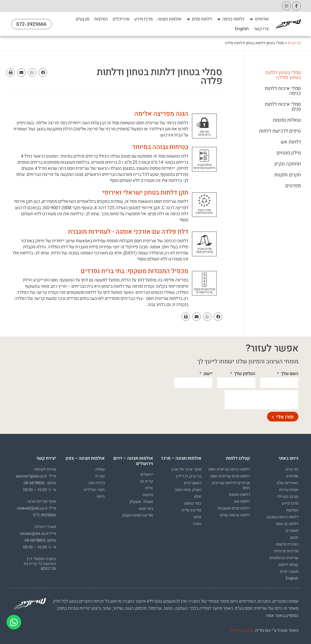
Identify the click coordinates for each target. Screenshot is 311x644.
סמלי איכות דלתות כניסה (283, 91)
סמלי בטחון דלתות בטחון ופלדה (283, 75)
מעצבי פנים (289, 572)
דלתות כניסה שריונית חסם (229, 469)
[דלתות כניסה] (231, 19)
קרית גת (147, 481)
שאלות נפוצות (287, 120)
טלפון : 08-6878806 (40, 483)
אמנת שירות (289, 490)
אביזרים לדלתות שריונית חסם (231, 485)
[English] (242, 29)
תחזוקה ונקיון (288, 164)
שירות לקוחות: (45, 469)
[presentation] (261, 400)
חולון (198, 497)
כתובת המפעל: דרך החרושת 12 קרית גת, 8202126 (40, 564)
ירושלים (147, 474)
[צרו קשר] (261, 29)
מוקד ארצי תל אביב (186, 469)
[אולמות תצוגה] (169, 19)
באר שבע (146, 509)
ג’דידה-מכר (96, 483)
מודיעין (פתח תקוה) (138, 515)
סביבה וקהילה (288, 497)
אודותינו (292, 476)
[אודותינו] (259, 19)
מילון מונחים (289, 153)
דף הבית (294, 43)
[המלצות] (101, 19)
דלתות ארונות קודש (235, 515)
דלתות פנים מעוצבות (234, 508)
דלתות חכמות (239, 495)
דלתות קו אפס (287, 524)
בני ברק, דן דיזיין (189, 476)
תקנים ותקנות (288, 175)
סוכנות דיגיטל (242, 631)
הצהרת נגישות (287, 544)
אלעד (197, 517)
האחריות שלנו (287, 483)
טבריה (100, 476)
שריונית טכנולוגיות (284, 558)
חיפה (101, 497)
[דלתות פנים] (199, 19)
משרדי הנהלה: (45, 527)
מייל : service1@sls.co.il (36, 476)
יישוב (207, 374)
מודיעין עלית (192, 510)
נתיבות (148, 495)
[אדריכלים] (121, 19)
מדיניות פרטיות (286, 551)
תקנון (294, 537)
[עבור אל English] (242, 29)
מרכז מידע (290, 503)
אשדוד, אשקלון (141, 502)
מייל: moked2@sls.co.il (37, 508)
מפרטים (293, 186)
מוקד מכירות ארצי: (41, 501)
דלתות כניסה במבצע (282, 517)
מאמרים (292, 531)
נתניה (197, 524)
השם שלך (289, 374)
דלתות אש (291, 142)
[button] (43, 72)
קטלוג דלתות (288, 565)
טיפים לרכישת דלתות (280, 131)
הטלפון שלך (244, 374)
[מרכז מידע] (143, 19)
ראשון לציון (193, 483)
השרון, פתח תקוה (188, 490)
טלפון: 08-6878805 (40, 540)
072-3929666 (45, 515)
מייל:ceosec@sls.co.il (38, 534)
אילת (149, 488)
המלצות (292, 510)
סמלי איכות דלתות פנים (283, 107)
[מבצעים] (83, 19)
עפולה (100, 469)
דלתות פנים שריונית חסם (230, 476)
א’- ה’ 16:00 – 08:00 (40, 490)
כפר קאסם (193, 503)
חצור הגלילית (94, 490)
